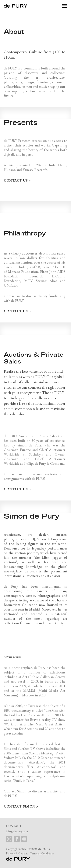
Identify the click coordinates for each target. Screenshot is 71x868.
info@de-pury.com (17, 831)
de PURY (18, 859)
